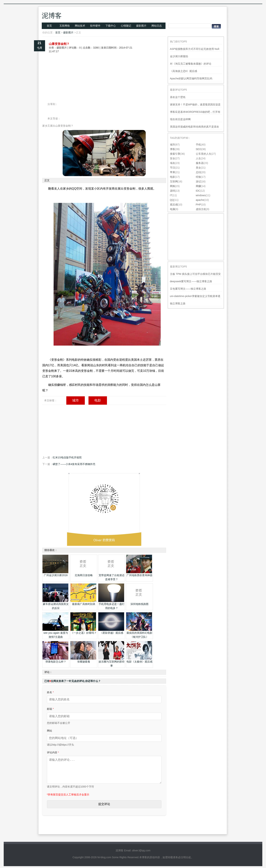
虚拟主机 (201, 209)
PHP (198, 205)
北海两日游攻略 (84, 575)
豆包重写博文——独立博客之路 (188, 289)
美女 (198, 168)
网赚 (198, 186)
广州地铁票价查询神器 (139, 575)
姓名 (50, 692)
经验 (198, 177)
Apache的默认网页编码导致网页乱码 (191, 78)
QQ (172, 200)
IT (171, 195)
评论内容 (53, 752)
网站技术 (80, 26)
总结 (198, 172)
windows (201, 195)
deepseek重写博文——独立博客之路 (191, 281)
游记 (198, 181)
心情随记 (126, 26)
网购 (173, 186)
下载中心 (111, 26)
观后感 (174, 205)
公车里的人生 (204, 154)
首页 (49, 26)
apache (200, 200)
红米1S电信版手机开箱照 (67, 457)
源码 (173, 191)
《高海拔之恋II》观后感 (184, 71)
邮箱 (50, 709)
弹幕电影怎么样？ (56, 662)
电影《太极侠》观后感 (139, 662)
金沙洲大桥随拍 (179, 56)
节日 (173, 168)
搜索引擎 (175, 154)
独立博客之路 (178, 303)
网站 (50, 731)
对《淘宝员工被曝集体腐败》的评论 (191, 64)
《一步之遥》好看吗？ (84, 633)
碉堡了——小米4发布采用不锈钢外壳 (74, 464)
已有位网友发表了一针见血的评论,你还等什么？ (73, 681)
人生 (198, 158)
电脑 (173, 209)
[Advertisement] (104, 66)
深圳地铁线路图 (139, 604)
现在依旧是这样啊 (180, 119)
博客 (173, 149)
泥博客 (52, 16)
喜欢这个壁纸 (178, 97)
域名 (173, 163)
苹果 (173, 172)
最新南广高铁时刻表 (84, 604)
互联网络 (65, 26)
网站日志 (157, 26)
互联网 (174, 181)
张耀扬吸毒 (84, 662)
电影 (98, 400)
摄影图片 (141, 26)
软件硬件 (95, 26)
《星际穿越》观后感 (112, 633)
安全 (173, 158)
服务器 (200, 163)
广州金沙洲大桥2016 (56, 575)
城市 (76, 400)
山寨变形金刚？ (59, 44)
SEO (199, 149)
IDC (198, 191)
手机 (198, 145)
